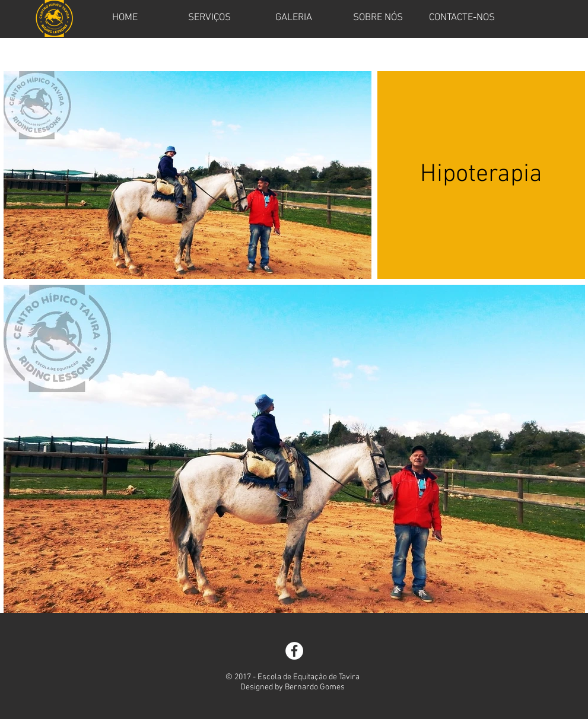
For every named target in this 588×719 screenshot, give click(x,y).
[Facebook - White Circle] (294, 651)
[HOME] (125, 18)
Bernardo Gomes (315, 687)
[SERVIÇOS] (209, 18)
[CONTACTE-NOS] (462, 18)
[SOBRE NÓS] (378, 18)
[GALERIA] (294, 18)
